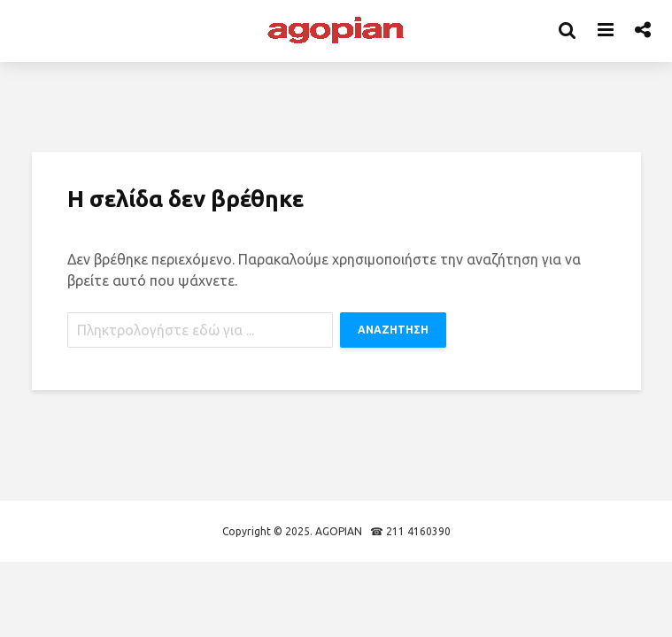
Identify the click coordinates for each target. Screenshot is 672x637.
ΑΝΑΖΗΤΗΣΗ (393, 330)
